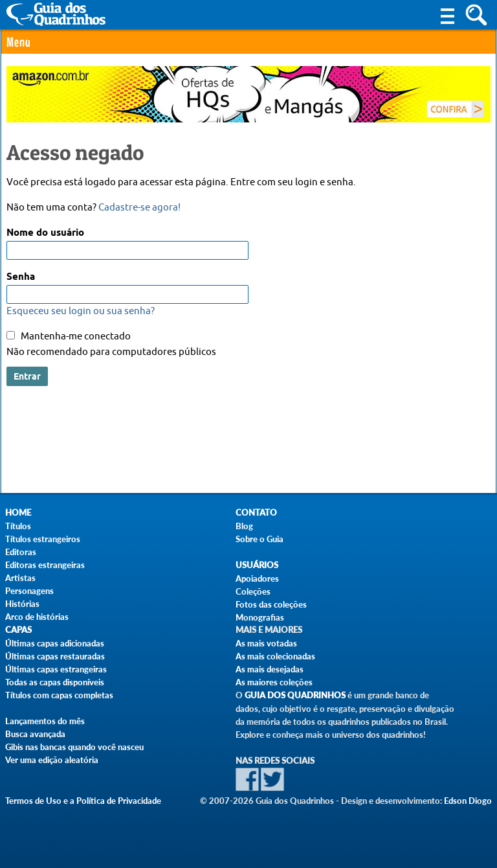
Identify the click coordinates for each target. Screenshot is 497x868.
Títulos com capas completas (59, 695)
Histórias (22, 604)
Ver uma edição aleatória (52, 760)
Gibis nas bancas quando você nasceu (74, 747)
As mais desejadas (270, 669)
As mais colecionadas (275, 656)
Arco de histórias (37, 617)
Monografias (260, 617)
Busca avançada (35, 734)
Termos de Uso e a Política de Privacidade (83, 801)
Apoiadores (257, 578)
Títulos (18, 526)
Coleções (253, 591)
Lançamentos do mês (45, 721)
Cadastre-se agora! (139, 208)
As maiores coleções (274, 682)
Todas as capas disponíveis (55, 682)
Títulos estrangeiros (43, 539)
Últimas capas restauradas (55, 656)
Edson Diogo (468, 801)
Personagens (29, 591)
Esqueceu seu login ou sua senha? (81, 311)
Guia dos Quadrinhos (295, 695)
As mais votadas (266, 643)
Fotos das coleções (271, 604)
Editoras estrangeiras (45, 565)
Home (18, 513)
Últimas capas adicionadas (55, 643)
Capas (18, 630)
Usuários (257, 565)
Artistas (20, 578)
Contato (256, 513)
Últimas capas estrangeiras (56, 669)
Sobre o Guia (260, 539)
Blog (244, 526)
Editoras (21, 552)
